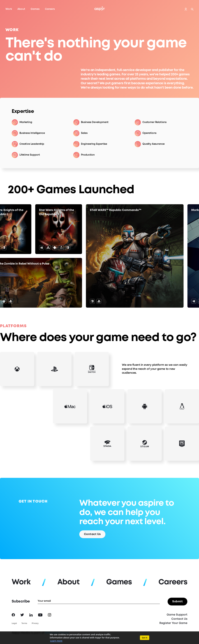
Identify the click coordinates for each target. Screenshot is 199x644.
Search (192, 9)
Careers (50, 9)
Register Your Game (173, 623)
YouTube (40, 615)
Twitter (22, 615)
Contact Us (179, 619)
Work (9, 9)
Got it (145, 638)
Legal (14, 623)
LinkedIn (31, 615)
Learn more (56, 641)
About (21, 9)
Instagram (50, 615)
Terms (24, 623)
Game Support (177, 615)
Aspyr (100, 8)
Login (186, 9)
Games (35, 9)
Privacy (35, 623)
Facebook (13, 615)
